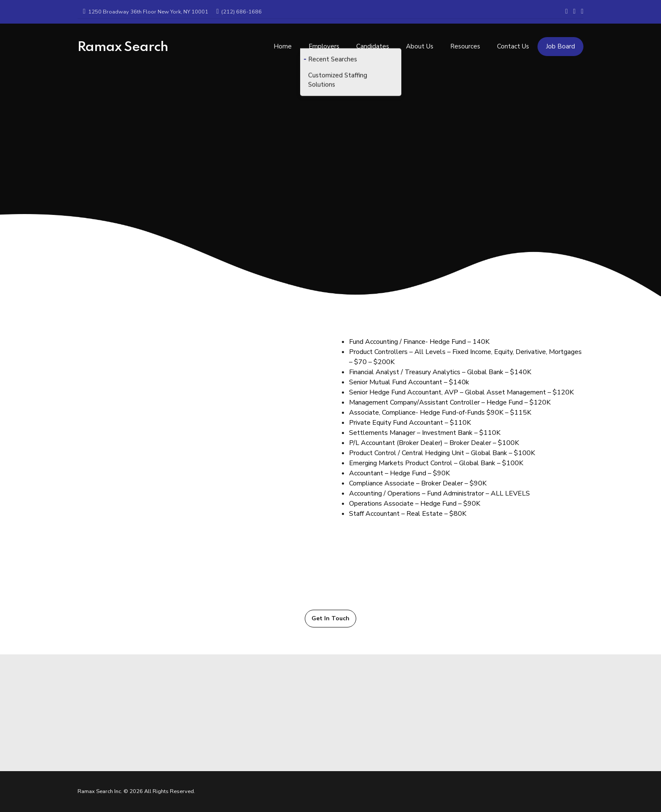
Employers (324, 43)
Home (283, 43)
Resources (465, 43)
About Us (420, 43)
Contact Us (513, 43)
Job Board (560, 43)
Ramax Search (123, 47)
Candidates (373, 43)
